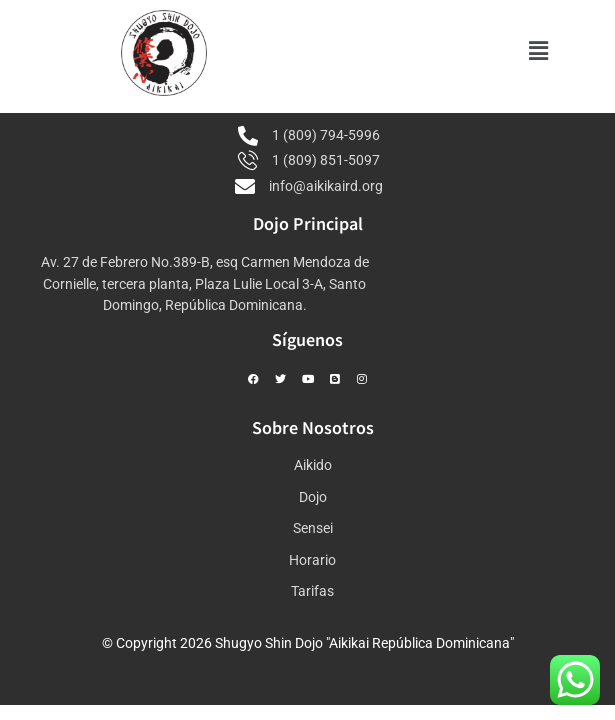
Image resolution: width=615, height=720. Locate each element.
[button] (539, 51)
